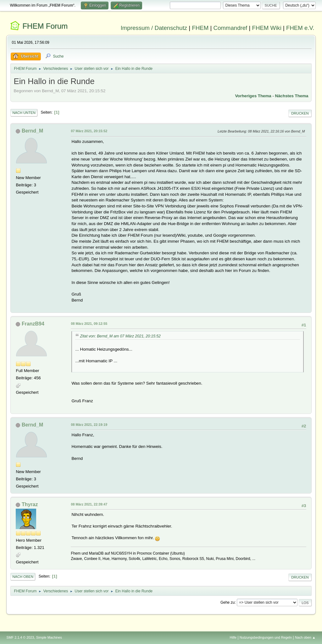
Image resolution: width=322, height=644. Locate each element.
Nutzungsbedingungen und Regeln (266, 637)
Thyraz (30, 504)
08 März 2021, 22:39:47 (89, 504)
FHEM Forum (45, 26)
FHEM (200, 28)
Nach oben (23, 577)
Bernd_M (32, 131)
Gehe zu (228, 602)
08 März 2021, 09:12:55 (89, 324)
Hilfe (233, 637)
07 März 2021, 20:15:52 (89, 131)
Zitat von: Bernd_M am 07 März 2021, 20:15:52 (120, 336)
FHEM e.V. (300, 28)
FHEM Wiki (267, 28)
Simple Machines (49, 637)
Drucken (300, 113)
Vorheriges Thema (253, 96)
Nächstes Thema (292, 96)
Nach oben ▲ (305, 637)
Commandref (230, 28)
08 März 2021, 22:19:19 (89, 425)
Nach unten (24, 113)
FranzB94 (33, 324)
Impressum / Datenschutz (154, 28)
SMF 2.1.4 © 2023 (20, 637)
